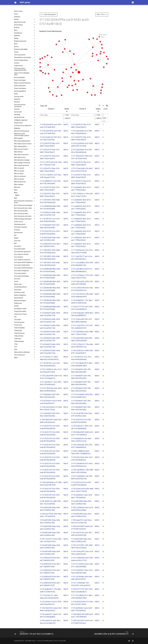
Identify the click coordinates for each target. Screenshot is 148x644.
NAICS (67, 118)
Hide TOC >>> (102, 14)
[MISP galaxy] (15, 2)
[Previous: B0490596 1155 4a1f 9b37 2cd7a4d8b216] (34, 634)
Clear (66, 115)
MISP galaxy (18, 11)
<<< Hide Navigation (49, 14)
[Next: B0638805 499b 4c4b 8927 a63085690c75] (114, 634)
